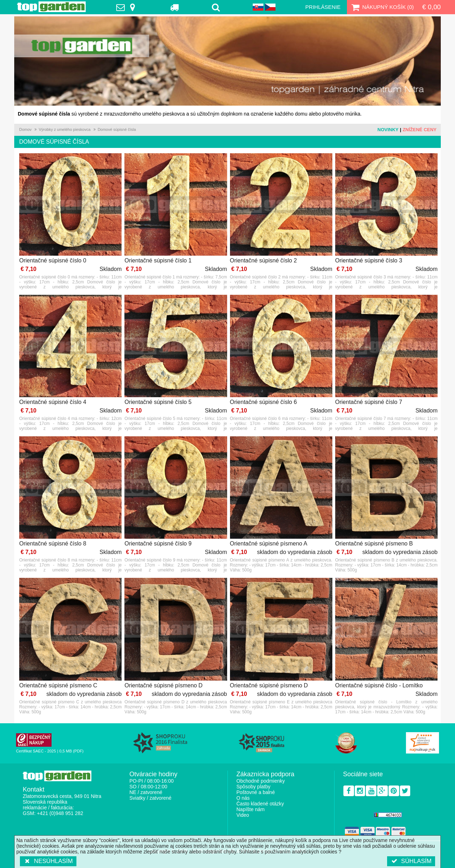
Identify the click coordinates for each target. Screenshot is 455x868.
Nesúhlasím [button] (48, 861)
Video (243, 815)
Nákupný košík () (382, 7)
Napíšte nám (250, 809)
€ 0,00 (432, 7)
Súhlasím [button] (411, 861)
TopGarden (51, 7)
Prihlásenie (323, 7)
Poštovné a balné (256, 792)
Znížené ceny (420, 130)
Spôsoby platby (253, 787)
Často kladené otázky (260, 804)
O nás (243, 798)
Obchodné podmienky (261, 781)
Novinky (388, 130)
